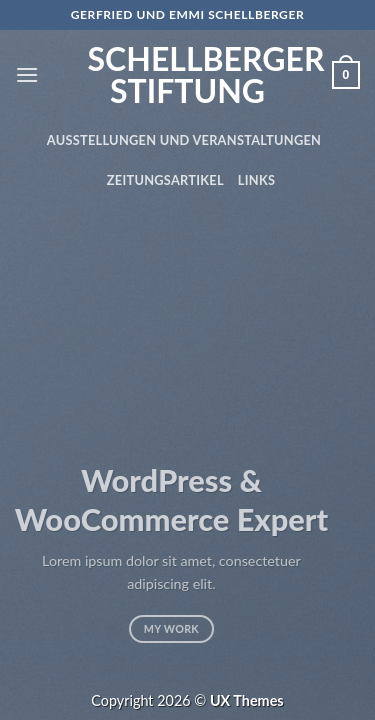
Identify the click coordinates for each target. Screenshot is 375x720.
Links (256, 180)
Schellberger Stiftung (188, 75)
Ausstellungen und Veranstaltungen (184, 140)
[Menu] (27, 74)
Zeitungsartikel (165, 180)
